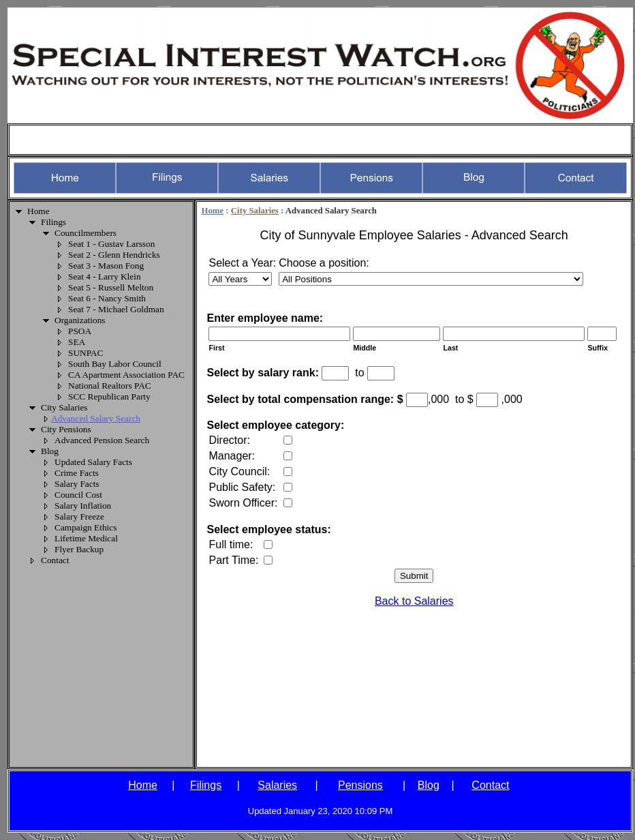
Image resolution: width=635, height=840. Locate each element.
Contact (55, 560)
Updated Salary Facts (93, 462)
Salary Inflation (83, 506)
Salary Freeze (79, 516)
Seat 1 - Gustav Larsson (111, 244)
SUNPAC (86, 353)
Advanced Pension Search (102, 440)
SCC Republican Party (109, 396)
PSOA (80, 331)
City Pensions (66, 429)
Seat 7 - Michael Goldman (116, 309)
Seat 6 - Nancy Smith (107, 298)
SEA (77, 342)
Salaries (277, 785)
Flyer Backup (79, 549)
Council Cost (78, 495)
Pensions (360, 785)
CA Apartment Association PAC (126, 375)
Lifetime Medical (86, 538)
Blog (50, 451)
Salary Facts (77, 484)
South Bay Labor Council (115, 364)
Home (38, 211)
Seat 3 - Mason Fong (106, 266)
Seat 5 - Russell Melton (111, 287)
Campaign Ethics (86, 527)
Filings (53, 222)
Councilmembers (86, 233)
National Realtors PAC (110, 386)
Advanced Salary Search (96, 418)
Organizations (80, 320)
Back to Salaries (414, 601)
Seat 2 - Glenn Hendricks (114, 255)
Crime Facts (77, 473)
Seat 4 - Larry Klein (105, 276)
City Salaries (64, 407)
